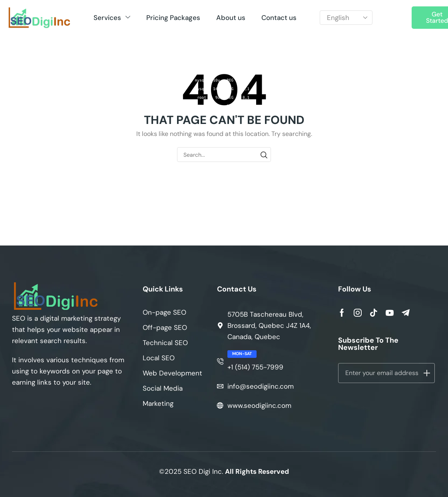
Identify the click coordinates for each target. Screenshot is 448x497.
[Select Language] (346, 18)
